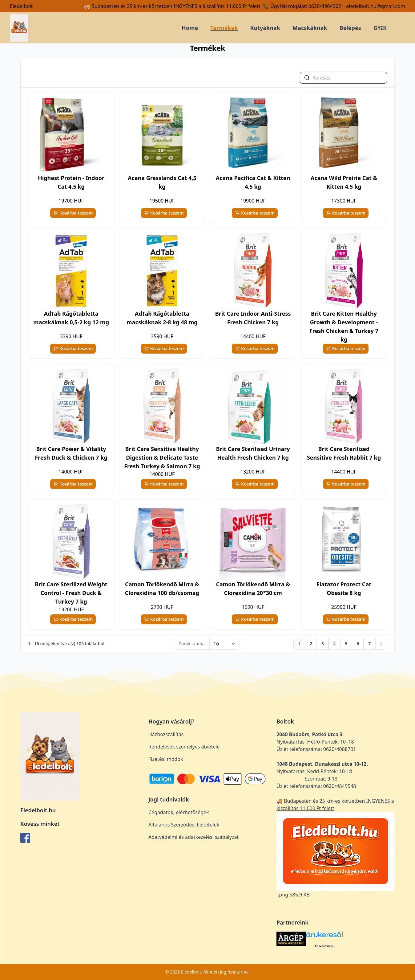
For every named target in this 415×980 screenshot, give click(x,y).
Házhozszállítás (166, 734)
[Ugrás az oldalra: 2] (311, 644)
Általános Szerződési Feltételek (184, 825)
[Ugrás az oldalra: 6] (358, 644)
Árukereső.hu (324, 946)
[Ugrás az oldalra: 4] (335, 644)
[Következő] (381, 644)
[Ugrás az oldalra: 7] (370, 644)
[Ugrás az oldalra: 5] (346, 644)
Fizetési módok (166, 759)
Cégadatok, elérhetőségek (179, 812)
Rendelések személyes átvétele (184, 747)
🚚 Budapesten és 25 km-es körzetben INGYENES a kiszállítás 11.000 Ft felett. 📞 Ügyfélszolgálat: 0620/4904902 (212, 6)
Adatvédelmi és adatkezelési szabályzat (193, 837)
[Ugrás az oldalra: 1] (299, 644)
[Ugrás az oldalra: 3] (323, 644)
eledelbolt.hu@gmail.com (376, 6)
